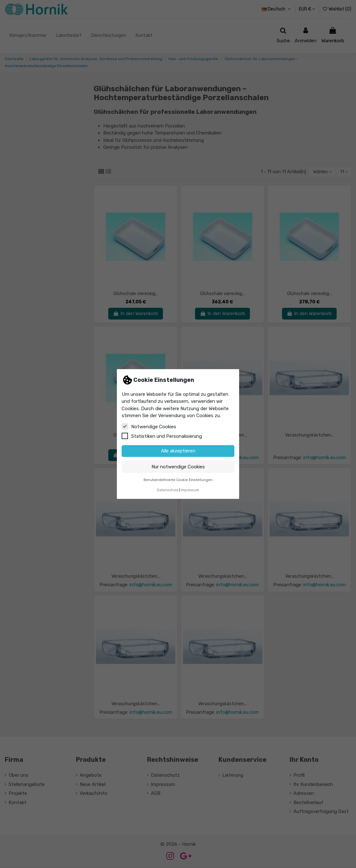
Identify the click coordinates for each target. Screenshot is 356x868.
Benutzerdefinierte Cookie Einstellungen (178, 480)
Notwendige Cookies (149, 426)
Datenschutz (168, 490)
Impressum (190, 490)
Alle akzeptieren (178, 451)
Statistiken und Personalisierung (162, 436)
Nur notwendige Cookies (178, 467)
